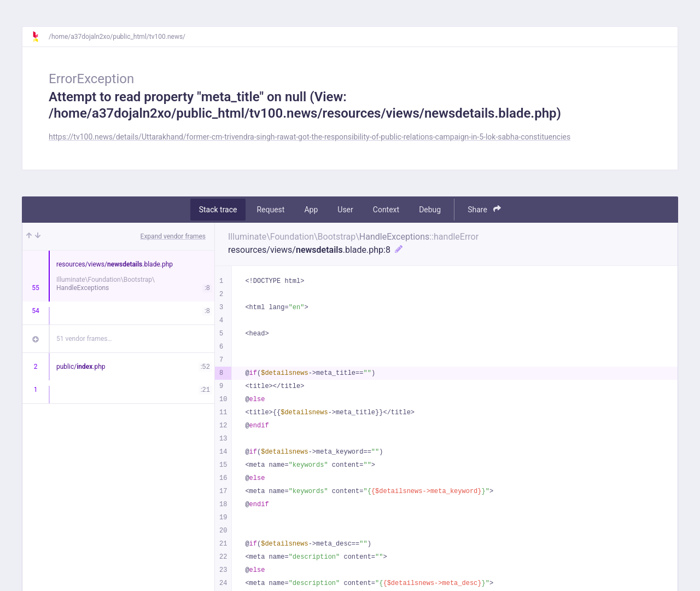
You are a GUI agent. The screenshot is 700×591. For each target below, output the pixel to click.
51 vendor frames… (84, 339)
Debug (430, 210)
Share (484, 209)
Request (270, 210)
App (311, 210)
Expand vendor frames (173, 236)
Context (386, 210)
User (345, 210)
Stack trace (218, 210)
